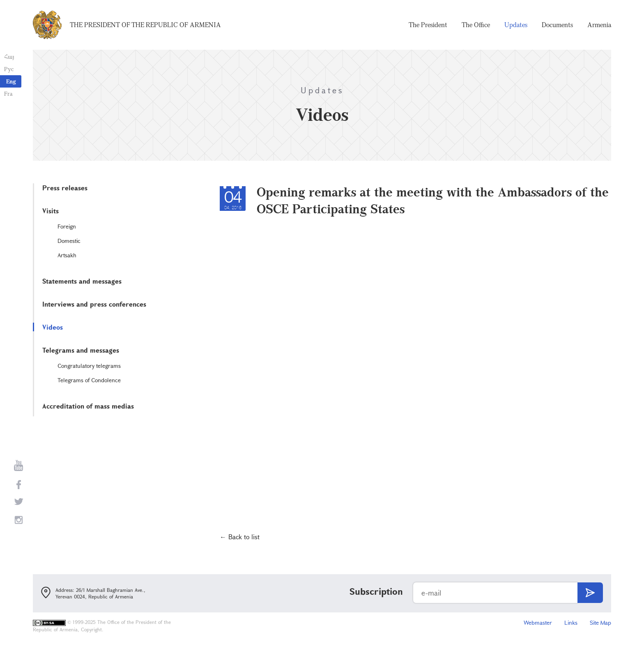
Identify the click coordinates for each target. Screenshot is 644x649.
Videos (53, 327)
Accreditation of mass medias (88, 406)
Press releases (65, 188)
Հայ (9, 57)
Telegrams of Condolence (89, 380)
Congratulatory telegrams (89, 366)
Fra (8, 94)
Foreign (67, 226)
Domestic (69, 241)
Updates (516, 25)
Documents (557, 25)
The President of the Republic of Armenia (145, 25)
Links (571, 622)
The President (428, 25)
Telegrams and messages (81, 350)
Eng (11, 81)
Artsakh (67, 255)
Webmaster (538, 622)
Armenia (599, 25)
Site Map (600, 622)
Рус (9, 69)
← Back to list (240, 537)
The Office (476, 25)
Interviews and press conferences (94, 304)
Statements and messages (82, 281)
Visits (51, 211)
